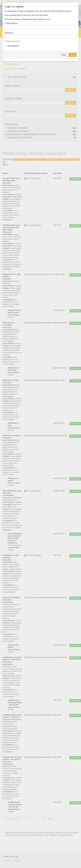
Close (64, 55)
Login (73, 55)
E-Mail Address (11, 23)
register (47, 19)
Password (9, 33)
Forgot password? (12, 41)
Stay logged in (12, 46)
